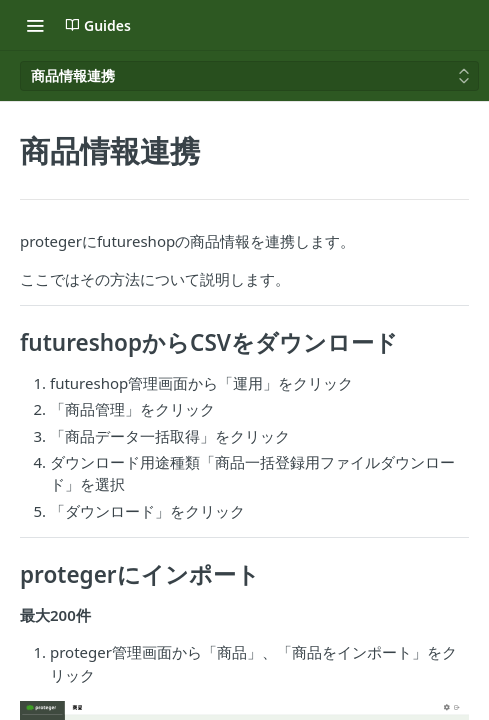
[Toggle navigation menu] (35, 25)
